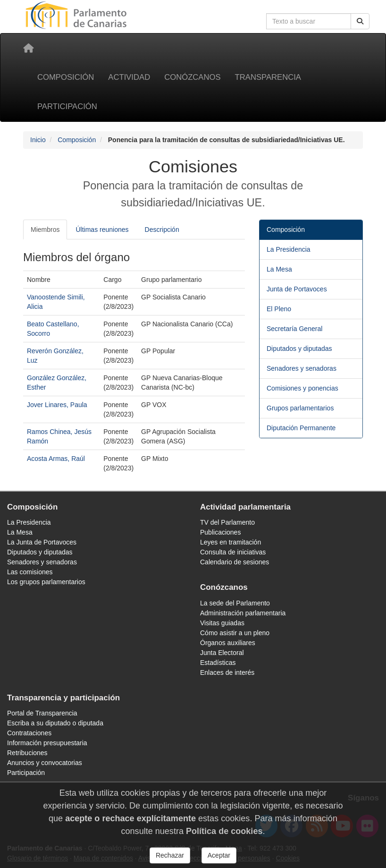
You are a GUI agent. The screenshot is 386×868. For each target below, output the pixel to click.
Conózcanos (192, 77)
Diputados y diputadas (299, 349)
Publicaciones (220, 532)
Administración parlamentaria (243, 613)
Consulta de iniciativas (233, 552)
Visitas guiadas (222, 623)
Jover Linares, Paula (57, 405)
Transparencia (268, 77)
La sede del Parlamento (235, 603)
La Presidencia (289, 249)
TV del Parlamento (227, 522)
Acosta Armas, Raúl (56, 459)
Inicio (38, 140)
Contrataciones (29, 733)
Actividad (129, 77)
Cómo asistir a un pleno (235, 633)
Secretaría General (294, 329)
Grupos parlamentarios (300, 408)
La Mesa (279, 269)
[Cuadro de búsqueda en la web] (309, 21)
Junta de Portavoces (297, 289)
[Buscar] (360, 21)
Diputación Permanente (301, 428)
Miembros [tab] (45, 230)
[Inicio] (28, 48)
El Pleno (279, 309)
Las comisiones (30, 572)
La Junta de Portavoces (42, 542)
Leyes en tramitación (231, 542)
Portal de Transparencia (42, 713)
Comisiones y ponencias (302, 388)
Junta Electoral (222, 653)
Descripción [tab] (162, 230)
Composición (66, 77)
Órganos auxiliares (228, 643)
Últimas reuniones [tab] (102, 230)
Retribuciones (27, 753)
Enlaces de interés (227, 672)
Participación (67, 106)
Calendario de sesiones (235, 562)
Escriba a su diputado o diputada (55, 723)
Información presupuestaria (47, 743)
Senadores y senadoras (302, 368)
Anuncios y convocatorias (45, 763)
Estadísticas (218, 663)
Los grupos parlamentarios (46, 582)
